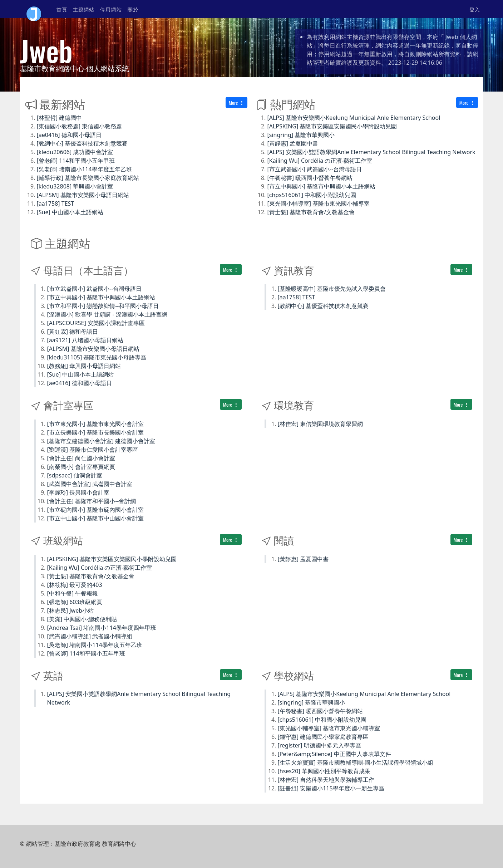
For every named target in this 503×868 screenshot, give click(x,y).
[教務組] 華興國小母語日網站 (84, 366)
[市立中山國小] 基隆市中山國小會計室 (96, 518)
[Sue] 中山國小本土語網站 (70, 212)
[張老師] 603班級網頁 (75, 602)
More (236, 102)
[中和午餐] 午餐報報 (73, 593)
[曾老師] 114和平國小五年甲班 (76, 161)
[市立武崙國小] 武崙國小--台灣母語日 (315, 169)
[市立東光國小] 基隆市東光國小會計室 (96, 424)
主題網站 (84, 9)
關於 (133, 9)
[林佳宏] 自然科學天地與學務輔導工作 (326, 780)
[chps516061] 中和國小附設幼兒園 (312, 195)
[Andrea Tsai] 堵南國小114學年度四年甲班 (102, 628)
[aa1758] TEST (56, 203)
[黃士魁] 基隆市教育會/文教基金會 (311, 212)
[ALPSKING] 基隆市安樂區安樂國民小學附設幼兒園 (332, 126)
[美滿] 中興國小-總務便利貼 (82, 619)
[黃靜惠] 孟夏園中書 (293, 143)
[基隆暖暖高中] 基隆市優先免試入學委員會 (332, 289)
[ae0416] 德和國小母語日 (69, 135)
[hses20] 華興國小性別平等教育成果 (324, 771)
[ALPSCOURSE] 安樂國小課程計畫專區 (96, 323)
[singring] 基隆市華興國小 (301, 135)
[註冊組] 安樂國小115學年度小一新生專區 (331, 788)
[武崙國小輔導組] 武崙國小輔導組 (90, 636)
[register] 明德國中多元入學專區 (319, 745)
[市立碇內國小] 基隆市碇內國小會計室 (96, 510)
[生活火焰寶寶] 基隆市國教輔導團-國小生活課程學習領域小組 (356, 762)
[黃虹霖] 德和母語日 (73, 332)
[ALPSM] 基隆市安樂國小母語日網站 (83, 195)
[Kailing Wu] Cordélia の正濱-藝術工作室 (320, 161)
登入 (475, 9)
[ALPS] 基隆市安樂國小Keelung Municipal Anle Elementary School (354, 118)
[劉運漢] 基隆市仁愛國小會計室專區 (93, 450)
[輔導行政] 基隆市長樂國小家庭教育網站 (88, 178)
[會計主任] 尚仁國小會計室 (81, 458)
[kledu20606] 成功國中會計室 (75, 152)
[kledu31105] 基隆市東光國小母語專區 (97, 357)
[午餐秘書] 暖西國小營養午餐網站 (310, 178)
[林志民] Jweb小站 (71, 610)
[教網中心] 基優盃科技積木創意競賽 (82, 143)
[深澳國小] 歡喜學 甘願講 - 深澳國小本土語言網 (107, 314)
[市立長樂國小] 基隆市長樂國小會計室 (96, 432)
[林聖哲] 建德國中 (60, 118)
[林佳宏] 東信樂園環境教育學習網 (320, 424)
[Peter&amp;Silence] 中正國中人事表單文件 (334, 754)
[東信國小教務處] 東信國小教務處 (80, 126)
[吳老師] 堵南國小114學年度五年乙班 (84, 169)
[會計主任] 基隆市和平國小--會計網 (92, 501)
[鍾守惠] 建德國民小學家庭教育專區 (323, 737)
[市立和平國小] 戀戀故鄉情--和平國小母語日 (103, 306)
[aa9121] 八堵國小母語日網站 (85, 340)
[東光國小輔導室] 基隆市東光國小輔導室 (319, 203)
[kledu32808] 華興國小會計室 (75, 186)
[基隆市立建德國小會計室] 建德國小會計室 (101, 441)
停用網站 (111, 9)
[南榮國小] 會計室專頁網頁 (81, 467)
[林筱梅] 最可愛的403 (75, 585)
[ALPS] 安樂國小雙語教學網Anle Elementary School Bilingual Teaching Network (371, 152)
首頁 (62, 9)
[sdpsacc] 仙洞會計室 (75, 475)
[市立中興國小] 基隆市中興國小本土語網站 (322, 186)
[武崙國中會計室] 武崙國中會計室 (90, 484)
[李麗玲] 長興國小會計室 (78, 492)
